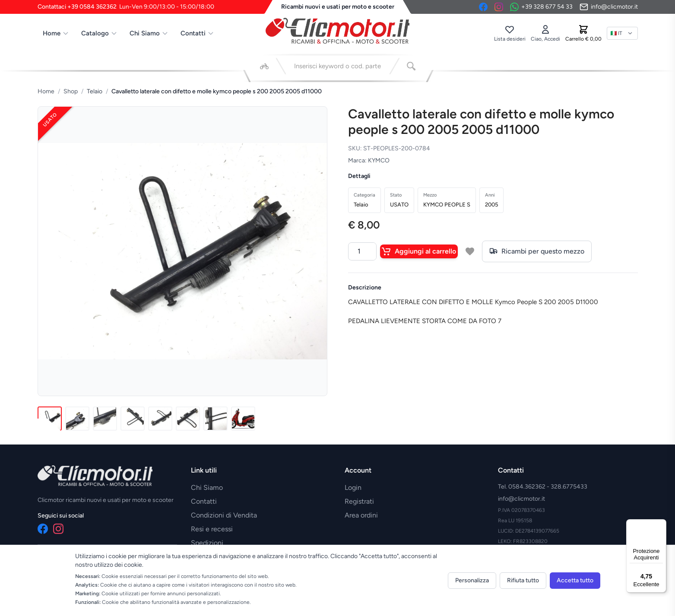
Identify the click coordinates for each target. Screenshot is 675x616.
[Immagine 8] (243, 419)
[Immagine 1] (50, 419)
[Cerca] (411, 66)
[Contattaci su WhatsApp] (541, 7)
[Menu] (661, 524)
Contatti (197, 33)
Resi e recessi (212, 529)
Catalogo (99, 33)
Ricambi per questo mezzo (537, 251)
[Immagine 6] (188, 419)
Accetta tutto (575, 580)
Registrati (359, 501)
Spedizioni (207, 543)
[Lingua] (622, 33)
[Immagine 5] (160, 419)
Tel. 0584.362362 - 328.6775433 (543, 487)
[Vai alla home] (338, 31)
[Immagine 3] (105, 419)
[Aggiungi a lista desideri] (470, 251)
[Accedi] (545, 33)
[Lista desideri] (510, 33)
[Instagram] (499, 7)
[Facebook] (483, 7)
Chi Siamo (149, 33)
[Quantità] (362, 251)
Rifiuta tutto (523, 580)
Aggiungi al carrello (419, 251)
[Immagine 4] (133, 419)
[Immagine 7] (215, 419)
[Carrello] (583, 33)
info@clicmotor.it (521, 499)
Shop (71, 91)
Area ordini (361, 515)
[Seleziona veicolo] (264, 66)
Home (56, 33)
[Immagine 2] (77, 419)
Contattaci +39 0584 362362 (126, 7)
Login (353, 487)
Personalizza (472, 580)
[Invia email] (609, 7)
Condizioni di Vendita (224, 515)
